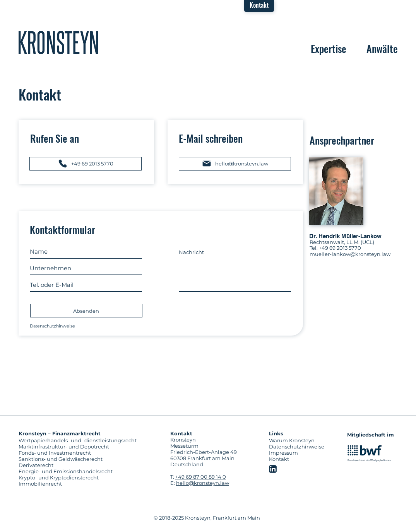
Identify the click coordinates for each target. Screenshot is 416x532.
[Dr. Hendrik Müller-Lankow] (353, 236)
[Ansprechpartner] (354, 140)
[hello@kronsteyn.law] (235, 164)
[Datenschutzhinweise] (86, 326)
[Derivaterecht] (84, 465)
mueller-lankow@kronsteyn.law (350, 254)
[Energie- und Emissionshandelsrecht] (84, 471)
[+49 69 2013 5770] (86, 164)
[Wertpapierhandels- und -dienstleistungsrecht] (84, 440)
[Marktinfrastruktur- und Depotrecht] (84, 447)
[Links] (286, 433)
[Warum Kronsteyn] (294, 440)
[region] (58, 43)
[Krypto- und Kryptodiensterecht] (84, 477)
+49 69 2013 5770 (340, 248)
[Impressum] (286, 453)
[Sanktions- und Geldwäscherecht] (84, 459)
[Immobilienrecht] (84, 484)
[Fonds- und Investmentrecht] (84, 453)
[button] (259, 5)
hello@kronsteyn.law (203, 483)
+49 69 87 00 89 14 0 (201, 477)
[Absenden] (86, 311)
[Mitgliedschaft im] (372, 435)
